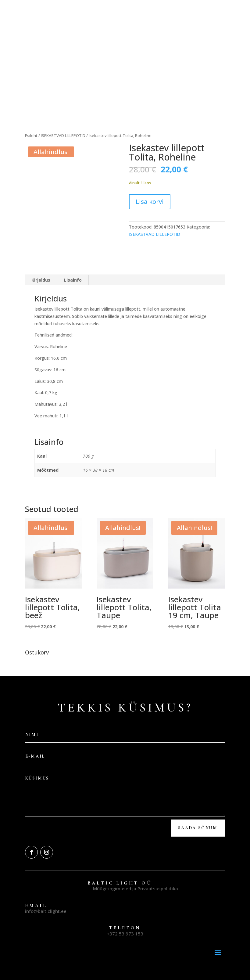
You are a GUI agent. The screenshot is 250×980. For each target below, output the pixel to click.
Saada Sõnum (198, 818)
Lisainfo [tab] (73, 270)
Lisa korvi (150, 202)
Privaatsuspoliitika (158, 878)
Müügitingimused (112, 878)
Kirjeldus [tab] (41, 270)
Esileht (31, 135)
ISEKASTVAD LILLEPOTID (63, 135)
